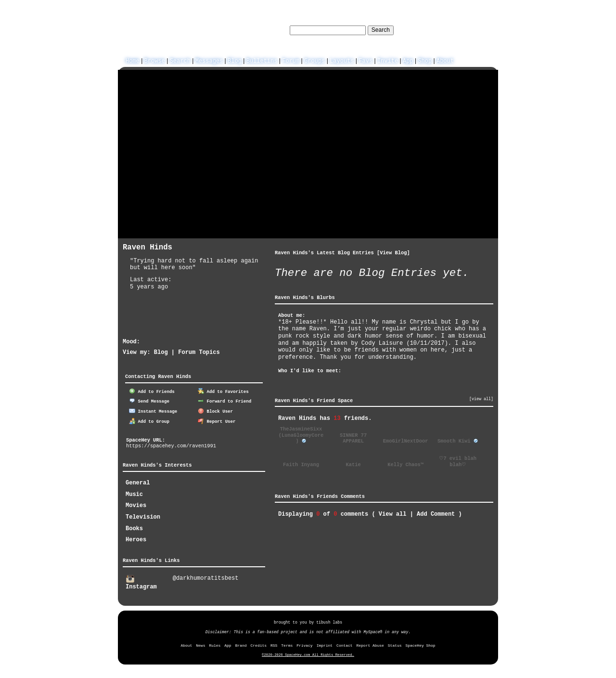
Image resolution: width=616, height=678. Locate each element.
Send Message (149, 400)
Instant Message (153, 411)
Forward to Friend (225, 400)
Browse (155, 60)
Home (133, 60)
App (408, 60)
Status (395, 644)
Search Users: (266, 30)
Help (439, 30)
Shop (425, 60)
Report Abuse (370, 644)
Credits (259, 644)
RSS (274, 644)
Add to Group (149, 421)
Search (381, 30)
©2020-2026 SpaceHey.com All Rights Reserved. (308, 654)
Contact (344, 644)
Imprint (325, 644)
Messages (209, 60)
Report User (217, 421)
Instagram (141, 582)
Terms (287, 644)
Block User (215, 411)
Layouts (342, 60)
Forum (291, 60)
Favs (366, 60)
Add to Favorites (223, 391)
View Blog (393, 252)
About (445, 60)
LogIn (459, 30)
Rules (215, 644)
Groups (314, 60)
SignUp (483, 30)
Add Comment (436, 514)
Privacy (304, 644)
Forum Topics (199, 352)
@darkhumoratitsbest (206, 578)
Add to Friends (152, 391)
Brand (241, 644)
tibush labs (329, 621)
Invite (388, 60)
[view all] (481, 399)
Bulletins (262, 60)
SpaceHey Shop (420, 644)
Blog (235, 60)
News (200, 644)
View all (393, 514)
